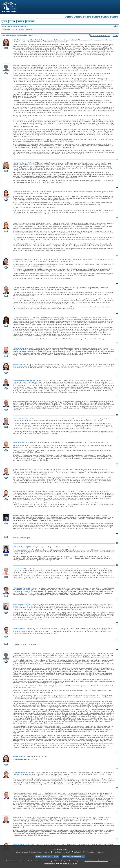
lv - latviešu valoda (93, 17)
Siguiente (19, 22)
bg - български (66, 17)
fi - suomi (115, 17)
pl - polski (104, 17)
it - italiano (90, 17)
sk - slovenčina (111, 17)
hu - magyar (97, 17)
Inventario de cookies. (70, 864)
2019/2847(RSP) (61, 42)
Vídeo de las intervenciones (101, 35)
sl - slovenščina (113, 17)
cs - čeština (70, 17)
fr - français (84, 17)
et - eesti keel (77, 17)
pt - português (106, 17)
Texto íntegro (31, 22)
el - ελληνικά (79, 17)
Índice (5, 22)
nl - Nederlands (102, 17)
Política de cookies (49, 864)
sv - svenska (117, 17)
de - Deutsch (75, 17)
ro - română (108, 17)
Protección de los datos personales (96, 861)
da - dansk (72, 17)
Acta (116, 35)
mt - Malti (99, 17)
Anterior (13, 22)
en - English (81, 17)
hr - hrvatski (88, 17)
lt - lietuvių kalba (95, 17)
